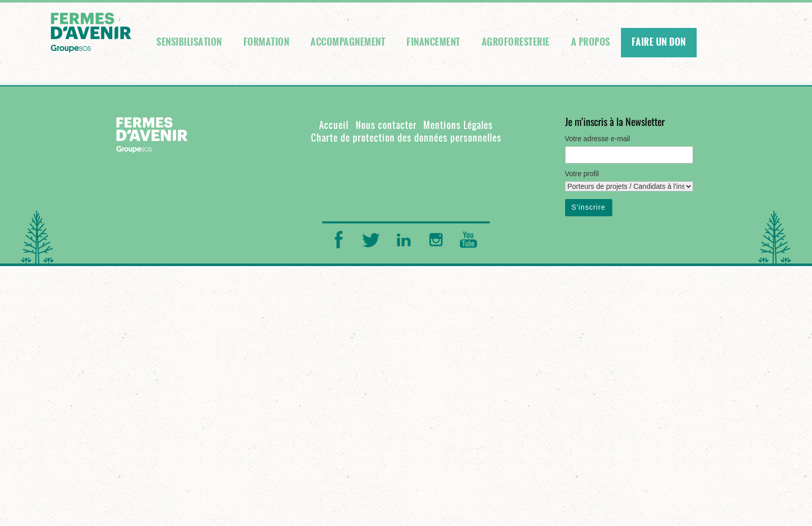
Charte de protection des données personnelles (406, 138)
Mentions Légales (458, 125)
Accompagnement (348, 42)
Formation (267, 42)
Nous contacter (386, 125)
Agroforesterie (516, 42)
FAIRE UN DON (659, 42)
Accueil (334, 125)
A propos (591, 42)
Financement (433, 42)
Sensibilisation (189, 42)
